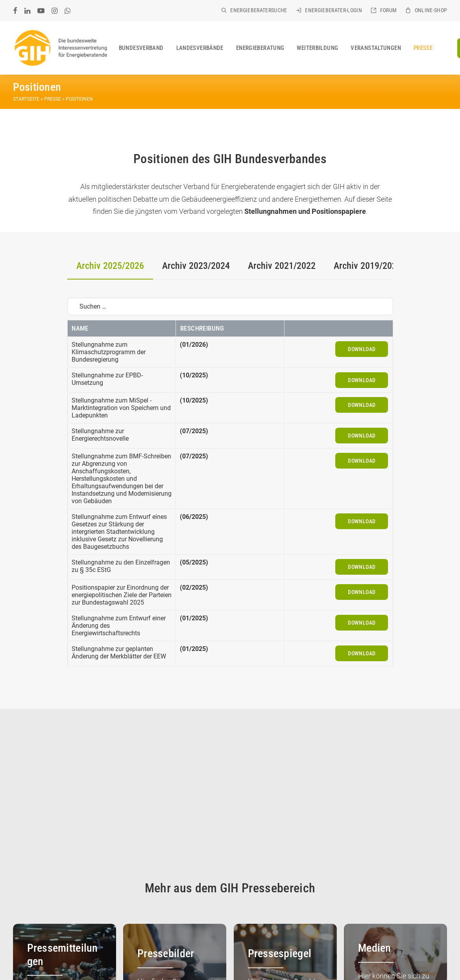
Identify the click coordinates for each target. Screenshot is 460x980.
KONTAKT (105, 955)
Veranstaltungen (376, 48)
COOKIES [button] (24, 965)
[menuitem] (254, 10)
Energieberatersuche (259, 10)
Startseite (26, 99)
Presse (423, 48)
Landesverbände (200, 48)
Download (362, 349)
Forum (389, 10)
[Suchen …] (230, 306)
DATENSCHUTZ (175, 955)
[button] (15, 11)
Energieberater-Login (333, 10)
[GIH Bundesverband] (61, 48)
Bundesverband (141, 48)
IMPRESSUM (136, 955)
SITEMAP (51, 965)
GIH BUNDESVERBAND (60, 955)
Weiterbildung (317, 48)
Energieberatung (260, 48)
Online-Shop (431, 10)
